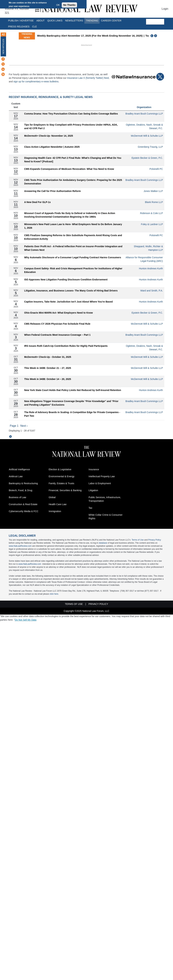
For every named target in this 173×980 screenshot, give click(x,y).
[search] (155, 22)
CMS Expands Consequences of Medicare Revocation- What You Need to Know (69, 169)
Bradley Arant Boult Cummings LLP (144, 114)
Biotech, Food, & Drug (21, 490)
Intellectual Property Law (102, 476)
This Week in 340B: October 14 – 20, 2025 (48, 379)
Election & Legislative (60, 469)
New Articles (3, 46)
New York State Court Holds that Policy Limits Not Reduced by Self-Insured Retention (73, 390)
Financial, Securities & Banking (65, 490)
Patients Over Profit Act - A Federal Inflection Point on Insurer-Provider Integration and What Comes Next (73, 248)
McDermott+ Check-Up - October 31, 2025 (48, 357)
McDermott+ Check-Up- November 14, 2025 (49, 136)
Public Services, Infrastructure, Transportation (105, 499)
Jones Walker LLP (153, 191)
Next (156, 36)
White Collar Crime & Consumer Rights (106, 517)
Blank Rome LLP (154, 202)
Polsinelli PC (156, 169)
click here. (54, 594)
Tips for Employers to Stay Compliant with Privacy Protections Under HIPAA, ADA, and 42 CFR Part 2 (71, 126)
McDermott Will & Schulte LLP (147, 136)
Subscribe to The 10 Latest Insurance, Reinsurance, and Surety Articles (11, 437)
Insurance (94, 469)
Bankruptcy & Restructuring (23, 483)
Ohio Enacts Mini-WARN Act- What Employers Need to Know (58, 313)
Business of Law (18, 497)
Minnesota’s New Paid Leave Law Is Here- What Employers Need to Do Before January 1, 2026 (73, 226)
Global (52, 497)
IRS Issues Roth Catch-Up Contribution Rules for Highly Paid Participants (66, 346)
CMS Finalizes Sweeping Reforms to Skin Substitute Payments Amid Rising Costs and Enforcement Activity (73, 237)
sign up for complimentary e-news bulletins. (36, 81)
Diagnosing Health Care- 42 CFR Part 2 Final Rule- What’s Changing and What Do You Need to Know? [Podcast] (73, 160)
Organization (144, 107)
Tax (91, 508)
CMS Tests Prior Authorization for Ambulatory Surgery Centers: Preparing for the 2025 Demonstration (73, 182)
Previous (152, 36)
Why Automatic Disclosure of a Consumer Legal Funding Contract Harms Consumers (73, 257)
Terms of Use (138, 540)
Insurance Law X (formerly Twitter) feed (88, 78)
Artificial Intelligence (19, 469)
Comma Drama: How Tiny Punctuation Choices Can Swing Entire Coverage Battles (71, 114)
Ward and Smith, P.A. (152, 291)
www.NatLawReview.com (20, 546)
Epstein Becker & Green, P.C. (147, 158)
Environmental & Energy (62, 476)
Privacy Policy (155, 540)
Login (165, 9)
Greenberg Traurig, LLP (150, 147)
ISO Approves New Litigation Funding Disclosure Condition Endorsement (66, 280)
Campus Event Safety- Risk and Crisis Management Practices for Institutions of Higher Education (73, 270)
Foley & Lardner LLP (152, 224)
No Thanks (69, 5)
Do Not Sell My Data (26, 620)
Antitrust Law (16, 476)
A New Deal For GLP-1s (37, 202)
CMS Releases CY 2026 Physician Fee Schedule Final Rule (57, 324)
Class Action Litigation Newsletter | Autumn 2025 (52, 147)
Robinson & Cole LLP (152, 213)
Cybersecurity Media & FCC (24, 511)
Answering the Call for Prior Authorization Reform (52, 191)
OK (58, 5)
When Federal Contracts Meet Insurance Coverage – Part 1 (57, 335)
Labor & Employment (100, 483)
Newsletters (74, 21)
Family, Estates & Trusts (62, 483)
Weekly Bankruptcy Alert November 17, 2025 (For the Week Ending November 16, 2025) (90, 36)
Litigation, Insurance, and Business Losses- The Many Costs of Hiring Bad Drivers (71, 291)
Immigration (55, 511)
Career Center (111, 21)
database (103, 543)
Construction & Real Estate (23, 504)
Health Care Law (58, 504)
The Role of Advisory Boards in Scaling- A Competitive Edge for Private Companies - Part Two (72, 414)
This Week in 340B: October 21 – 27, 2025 (48, 368)
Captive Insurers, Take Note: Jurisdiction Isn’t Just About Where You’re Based (68, 302)
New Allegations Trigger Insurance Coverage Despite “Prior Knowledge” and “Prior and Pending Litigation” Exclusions (71, 403)
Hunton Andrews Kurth (151, 268)
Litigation (93, 490)
